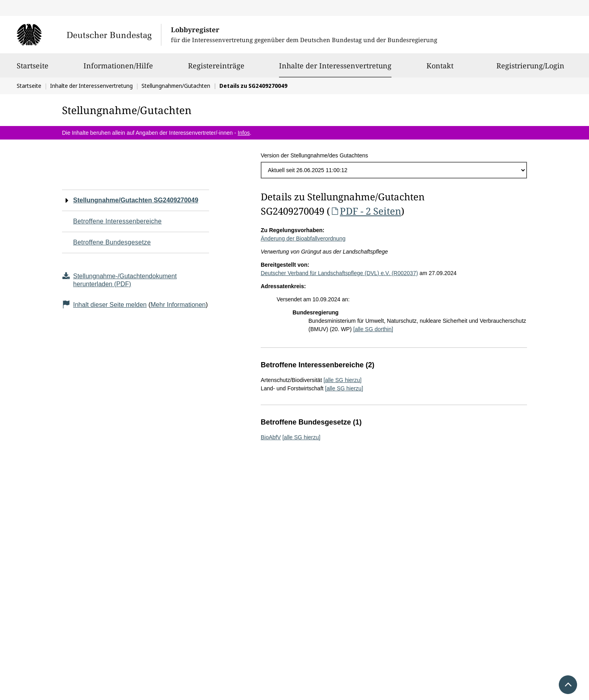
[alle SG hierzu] (343, 380)
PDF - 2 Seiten (365, 211)
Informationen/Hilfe (118, 69)
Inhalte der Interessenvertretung (335, 66)
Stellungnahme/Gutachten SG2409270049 (136, 200)
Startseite (33, 69)
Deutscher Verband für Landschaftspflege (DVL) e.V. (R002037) (339, 273)
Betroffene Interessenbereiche (117, 221)
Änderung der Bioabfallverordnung (303, 239)
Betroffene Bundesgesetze (112, 242)
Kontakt (440, 69)
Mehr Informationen (178, 305)
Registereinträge (216, 69)
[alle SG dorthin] (373, 329)
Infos (244, 133)
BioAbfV (271, 437)
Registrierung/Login (530, 69)
